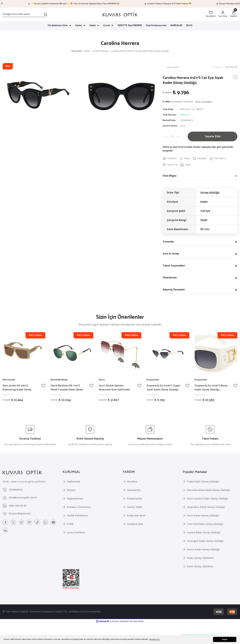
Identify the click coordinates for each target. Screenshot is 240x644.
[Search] (25, 14)
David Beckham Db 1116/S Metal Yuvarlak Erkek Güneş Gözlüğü (67, 388)
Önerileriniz (170, 278)
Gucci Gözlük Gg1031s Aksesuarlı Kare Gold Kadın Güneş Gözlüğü (114, 388)
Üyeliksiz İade (135, 524)
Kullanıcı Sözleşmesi (79, 507)
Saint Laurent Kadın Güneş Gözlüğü (208, 499)
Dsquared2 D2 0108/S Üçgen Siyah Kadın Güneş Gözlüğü (163, 388)
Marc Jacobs (9, 380)
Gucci (102, 380)
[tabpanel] (24, 369)
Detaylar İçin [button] (154, 639)
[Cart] (234, 14)
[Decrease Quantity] (166, 136)
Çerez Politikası (76, 533)
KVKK (70, 524)
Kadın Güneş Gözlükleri (200, 558)
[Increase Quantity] (179, 136)
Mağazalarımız (75, 499)
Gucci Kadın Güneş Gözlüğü (203, 516)
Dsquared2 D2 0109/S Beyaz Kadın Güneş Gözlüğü (211, 388)
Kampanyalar (134, 499)
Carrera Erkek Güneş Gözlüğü (204, 533)
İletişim (71, 490)
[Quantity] (172, 136)
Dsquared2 (153, 380)
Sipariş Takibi (135, 507)
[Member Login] (223, 14)
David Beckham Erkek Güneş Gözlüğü (208, 490)
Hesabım (132, 482)
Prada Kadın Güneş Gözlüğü (203, 482)
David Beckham (59, 380)
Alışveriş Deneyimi (174, 290)
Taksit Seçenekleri (174, 266)
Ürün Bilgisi (170, 176)
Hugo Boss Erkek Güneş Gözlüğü (206, 507)
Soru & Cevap (171, 254)
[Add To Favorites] (235, 77)
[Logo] (120, 14)
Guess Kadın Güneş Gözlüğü (203, 550)
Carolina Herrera (120, 43)
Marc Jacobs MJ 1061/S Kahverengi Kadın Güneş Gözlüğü (17, 388)
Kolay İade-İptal (136, 516)
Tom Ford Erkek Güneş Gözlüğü (205, 524)
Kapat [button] (225, 640)
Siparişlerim (134, 490)
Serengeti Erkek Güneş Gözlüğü (205, 541)
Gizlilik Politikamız (77, 516)
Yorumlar (168, 242)
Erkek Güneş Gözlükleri (200, 567)
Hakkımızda (74, 482)
